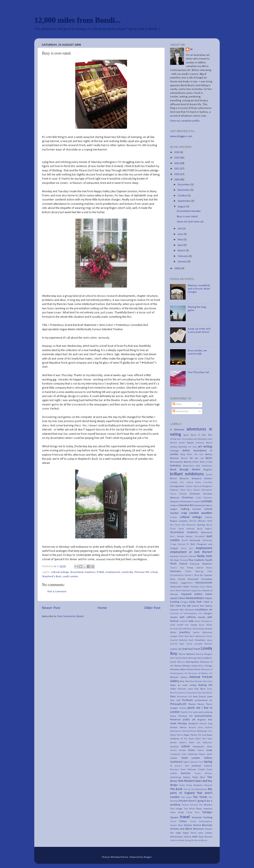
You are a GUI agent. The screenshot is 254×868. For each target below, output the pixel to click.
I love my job (183, 606)
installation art (204, 610)
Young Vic (190, 841)
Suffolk (173, 773)
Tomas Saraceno (204, 809)
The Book (176, 789)
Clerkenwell (186, 502)
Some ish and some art (190, 222)
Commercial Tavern (203, 505)
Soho (184, 754)
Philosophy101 (178, 704)
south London (70, 577)
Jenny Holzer (198, 629)
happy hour (197, 591)
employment (113, 572)
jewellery (185, 632)
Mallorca (190, 654)
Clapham (174, 502)
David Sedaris (205, 529)
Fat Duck (174, 560)
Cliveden (196, 502)
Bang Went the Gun (192, 454)
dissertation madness (83, 572)
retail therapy (179, 724)
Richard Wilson (189, 731)
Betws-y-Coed (206, 462)
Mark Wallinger (190, 658)
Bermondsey (176, 462)
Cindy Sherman (204, 498)
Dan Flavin (175, 525)
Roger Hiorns (190, 735)
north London (189, 685)
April (181, 245)
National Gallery (179, 677)
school (154, 572)
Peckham (188, 700)
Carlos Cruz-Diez (204, 482)
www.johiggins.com (181, 136)
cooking (185, 509)
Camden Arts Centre (182, 482)
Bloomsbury (189, 466)
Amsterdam (187, 439)
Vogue (186, 833)
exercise (174, 556)
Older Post (152, 608)
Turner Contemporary (201, 822)
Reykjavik (193, 724)
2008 (177, 269)
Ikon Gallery (206, 606)
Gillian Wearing (194, 572)
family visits (205, 556)
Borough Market (190, 470)
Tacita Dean (199, 777)
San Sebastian (205, 743)
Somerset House (197, 754)
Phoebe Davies (196, 704)
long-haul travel (191, 649)
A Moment (177, 430)
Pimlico (183, 708)
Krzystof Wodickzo (179, 640)
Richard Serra (196, 728)
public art (189, 720)
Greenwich (193, 579)
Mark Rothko (176, 658)
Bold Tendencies (204, 466)
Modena (190, 670)
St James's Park (180, 766)
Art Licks (193, 447)
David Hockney (187, 529)
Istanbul (184, 621)
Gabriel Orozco (204, 568)
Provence (175, 720)
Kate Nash (190, 636)
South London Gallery (197, 758)
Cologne (174, 506)
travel (185, 817)
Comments (180, 411)
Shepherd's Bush (52, 577)
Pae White (207, 693)
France (183, 564)
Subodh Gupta (205, 770)
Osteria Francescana (187, 693)
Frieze (190, 568)
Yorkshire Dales (177, 841)
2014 (177, 152)
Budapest (197, 479)
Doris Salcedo (177, 537)
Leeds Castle (186, 644)
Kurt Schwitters (197, 640)
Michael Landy (190, 666)
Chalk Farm (186, 490)
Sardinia (174, 747)
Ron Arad (202, 735)
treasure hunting (202, 818)
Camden (208, 479)
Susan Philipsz (204, 773)
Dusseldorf (200, 537)
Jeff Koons (188, 629)
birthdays (176, 466)
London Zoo (176, 649)
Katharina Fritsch (204, 636)
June (181, 234)
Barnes (184, 458)
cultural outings (60, 572)
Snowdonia (175, 754)
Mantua (200, 654)
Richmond (202, 731)
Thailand (208, 785)
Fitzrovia (184, 560)
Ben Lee (199, 458)
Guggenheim (187, 583)
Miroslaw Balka (178, 669)
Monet (197, 670)
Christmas (187, 498)
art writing (205, 447)
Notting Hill (205, 685)
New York (184, 681)
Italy (191, 621)
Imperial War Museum (182, 610)
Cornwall (197, 509)
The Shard (186, 797)
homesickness (195, 598)
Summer (186, 773)
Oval (200, 693)
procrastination (203, 716)
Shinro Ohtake (178, 750)
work (195, 837)
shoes (191, 750)
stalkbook (196, 766)
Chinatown (195, 494)
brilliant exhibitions (187, 474)
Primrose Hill (142, 572)
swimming (175, 777)
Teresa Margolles (194, 785)
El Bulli (100, 572)
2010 (177, 174)
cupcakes (183, 521)
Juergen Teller (177, 636)
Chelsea (183, 494)
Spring (208, 762)
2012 (177, 163)
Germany (176, 571)
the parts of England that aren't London (191, 793)
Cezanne (174, 490)
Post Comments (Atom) (71, 616)
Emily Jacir (187, 548)
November (184, 190)
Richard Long (206, 724)
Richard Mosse (178, 727)
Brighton (208, 470)
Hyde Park (195, 602)
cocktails (206, 501)
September (184, 201)
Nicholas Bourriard (203, 681)
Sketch (201, 750)
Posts (177, 404)
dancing (201, 525)
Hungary (184, 602)
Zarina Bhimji (201, 841)
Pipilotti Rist (187, 712)
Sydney (187, 777)
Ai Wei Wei (205, 435)
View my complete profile (185, 121)
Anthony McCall (204, 443)
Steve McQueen (188, 770)
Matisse (181, 662)
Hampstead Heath (180, 587)
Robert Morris (177, 735)
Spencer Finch (197, 762)
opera (190, 689)
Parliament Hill (185, 697)
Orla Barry (200, 689)
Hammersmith (204, 583)
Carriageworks (177, 486)
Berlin (209, 458)
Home (102, 608)
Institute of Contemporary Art (186, 614)
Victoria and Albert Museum (187, 829)
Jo (191, 49)
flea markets (196, 560)
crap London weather (197, 513)
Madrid (182, 654)
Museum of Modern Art (200, 673)
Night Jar (175, 685)
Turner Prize (176, 825)
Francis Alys (177, 568)
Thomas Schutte (190, 805)
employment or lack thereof (191, 552)
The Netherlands (199, 789)
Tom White (189, 809)
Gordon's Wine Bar (194, 575)
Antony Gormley (179, 447)
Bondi (173, 470)
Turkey (183, 821)
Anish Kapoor (186, 443)
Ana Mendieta (200, 439)
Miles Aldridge (205, 666)
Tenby (182, 785)
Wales (194, 833)
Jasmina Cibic (176, 629)
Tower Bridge (177, 812)
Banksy (209, 454)
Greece (182, 579)
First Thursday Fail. (199, 372)
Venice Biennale (203, 825)
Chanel (196, 490)
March (182, 251)
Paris (173, 697)
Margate (208, 654)
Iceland (195, 606)
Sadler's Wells (187, 743)
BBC (191, 458)
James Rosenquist (203, 621)
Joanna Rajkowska (203, 633)
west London (205, 833)
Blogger (148, 857)
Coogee (174, 509)
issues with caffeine (183, 617)
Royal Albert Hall (197, 739)
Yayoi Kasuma (205, 837)
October (183, 196)
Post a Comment (57, 592)
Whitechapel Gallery (181, 837)
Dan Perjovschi (189, 525)
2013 (177, 158)
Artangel (175, 451)
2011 (177, 169)
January (183, 262)
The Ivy (187, 789)
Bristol (209, 475)
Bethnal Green (191, 462)
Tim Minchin (206, 805)
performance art (204, 700)
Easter (185, 540)
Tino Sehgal (176, 809)
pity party (199, 712)
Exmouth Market (188, 556)
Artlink (186, 451)
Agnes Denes (190, 435)
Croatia (173, 517)
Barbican (174, 458)
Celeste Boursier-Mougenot (199, 486)
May (181, 240)
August (182, 207)
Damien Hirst (205, 521)
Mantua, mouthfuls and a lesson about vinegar (199, 289)
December (184, 185)
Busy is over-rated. (187, 217)
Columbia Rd (186, 505)
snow (209, 750)
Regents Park (205, 720)
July (180, 229)
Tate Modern (186, 781)
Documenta (207, 532)
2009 (177, 180)
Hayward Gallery (192, 594)
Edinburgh (195, 540)
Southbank (176, 762)
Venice (188, 825)
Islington (208, 613)
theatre (183, 801)
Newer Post (51, 608)
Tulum (173, 822)
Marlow (201, 658)
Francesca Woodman (201, 564)
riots (210, 731)
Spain (186, 762)
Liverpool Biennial (203, 644)
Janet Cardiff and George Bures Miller (191, 625)
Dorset (189, 536)
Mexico (178, 666)
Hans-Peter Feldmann (180, 591)
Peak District (200, 697)
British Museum (179, 479)
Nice (192, 681)
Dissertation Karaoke (189, 211)
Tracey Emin (193, 812)
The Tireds (200, 797)
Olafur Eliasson (178, 689)
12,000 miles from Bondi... (77, 20)
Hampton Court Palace (201, 587)
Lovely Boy (127, 572)
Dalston (193, 521)
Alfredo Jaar (176, 439)
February (183, 256)
